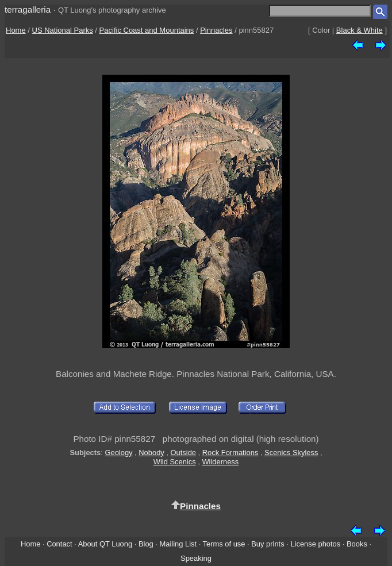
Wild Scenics (175, 462)
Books (357, 544)
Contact (59, 544)
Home (16, 30)
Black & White (360, 30)
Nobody (151, 453)
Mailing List (178, 544)
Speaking (196, 558)
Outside (183, 453)
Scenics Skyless (291, 453)
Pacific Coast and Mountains (147, 30)
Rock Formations (230, 453)
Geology (118, 453)
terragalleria (28, 9)
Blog (146, 544)
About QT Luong (105, 544)
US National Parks (63, 30)
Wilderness (220, 462)
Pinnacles (216, 30)
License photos (315, 544)
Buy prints (268, 544)
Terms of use (224, 544)
